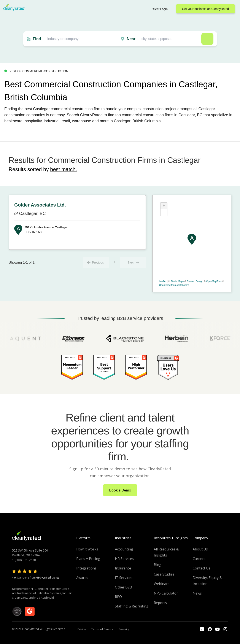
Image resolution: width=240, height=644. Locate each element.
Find (37, 39)
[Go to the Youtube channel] (218, 629)
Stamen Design (195, 281)
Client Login (160, 9)
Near (131, 39)
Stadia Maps (177, 281)
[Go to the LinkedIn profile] (202, 629)
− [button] (164, 213)
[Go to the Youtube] (210, 629)
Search (207, 39)
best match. (64, 169)
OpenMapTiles (214, 281)
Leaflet (163, 281)
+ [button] (164, 206)
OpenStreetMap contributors (174, 285)
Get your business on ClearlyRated (205, 9)
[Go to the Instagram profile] (225, 629)
